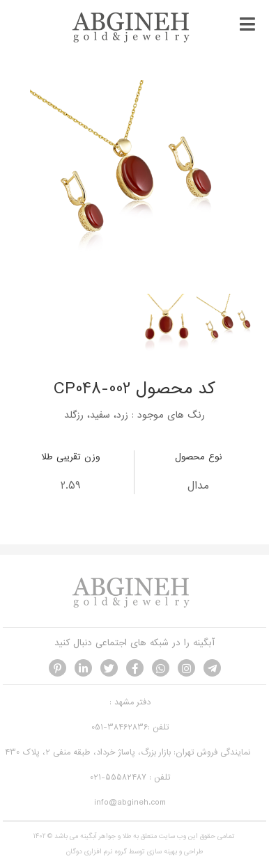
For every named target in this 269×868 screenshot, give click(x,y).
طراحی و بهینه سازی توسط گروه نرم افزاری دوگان (134, 852)
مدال (198, 486)
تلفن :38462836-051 (130, 727)
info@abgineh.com (130, 803)
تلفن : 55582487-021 (130, 778)
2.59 (71, 486)
